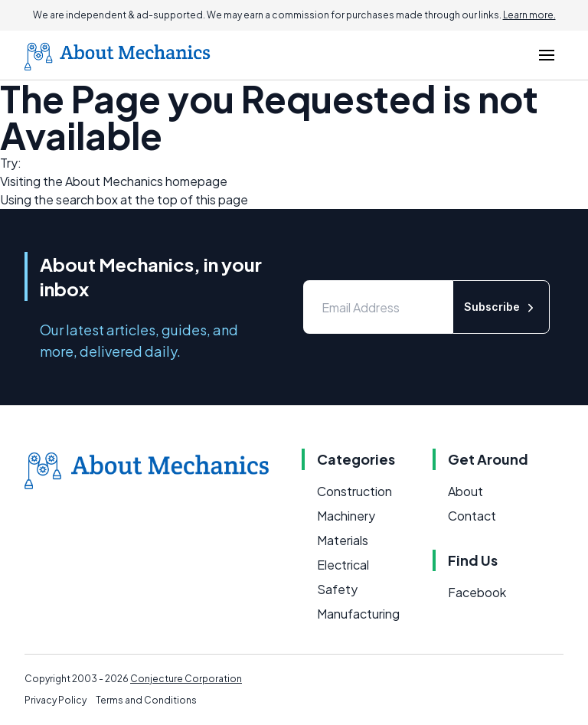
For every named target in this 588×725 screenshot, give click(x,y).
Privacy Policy (56, 700)
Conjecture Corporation (186, 679)
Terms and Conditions (146, 700)
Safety (337, 589)
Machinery (346, 516)
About (465, 491)
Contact (472, 516)
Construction (354, 491)
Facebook (477, 592)
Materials (343, 540)
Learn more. (529, 15)
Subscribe (501, 307)
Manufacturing (358, 614)
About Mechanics (114, 181)
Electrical (343, 565)
